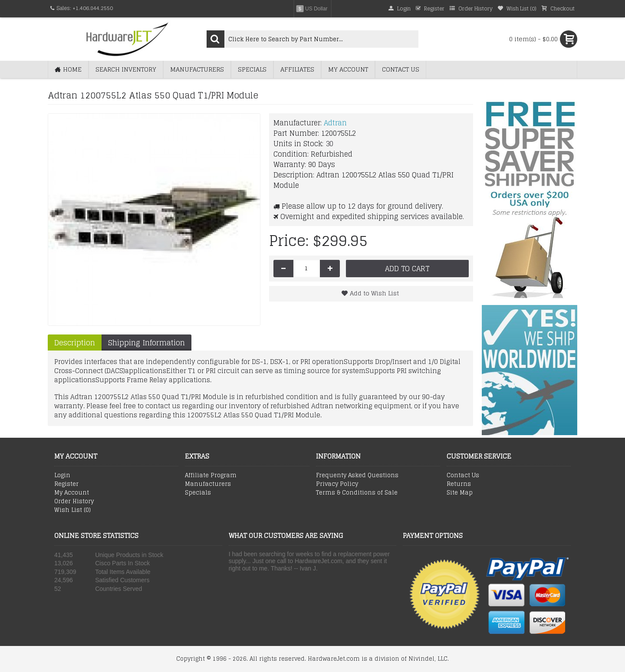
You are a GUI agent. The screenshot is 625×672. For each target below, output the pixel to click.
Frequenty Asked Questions (357, 475)
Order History (74, 502)
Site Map (460, 493)
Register (66, 484)
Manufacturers (208, 484)
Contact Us (463, 475)
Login (62, 475)
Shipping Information (146, 343)
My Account (72, 493)
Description (75, 343)
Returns (459, 484)
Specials (198, 493)
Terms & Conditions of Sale (357, 493)
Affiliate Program (211, 475)
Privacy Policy (337, 484)
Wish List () (72, 510)
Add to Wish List (374, 293)
